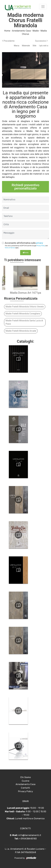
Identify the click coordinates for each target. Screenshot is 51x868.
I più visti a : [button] (44, 46)
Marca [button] (17, 46)
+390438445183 (28, 839)
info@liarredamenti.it (30, 835)
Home (7, 31)
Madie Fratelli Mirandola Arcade (21, 331)
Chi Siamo (26, 777)
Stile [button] (34, 46)
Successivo (41, 41)
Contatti (25, 788)
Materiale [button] (26, 46)
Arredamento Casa (21, 31)
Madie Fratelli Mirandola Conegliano (23, 314)
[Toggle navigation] (43, 7)
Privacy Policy (41, 246)
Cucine (26, 781)
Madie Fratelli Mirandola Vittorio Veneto (25, 307)
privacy (40, 243)
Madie (36, 31)
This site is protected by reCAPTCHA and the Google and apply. (26, 247)
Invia (26, 253)
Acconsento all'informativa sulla (24, 243)
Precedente (8, 41)
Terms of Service (10, 248)
